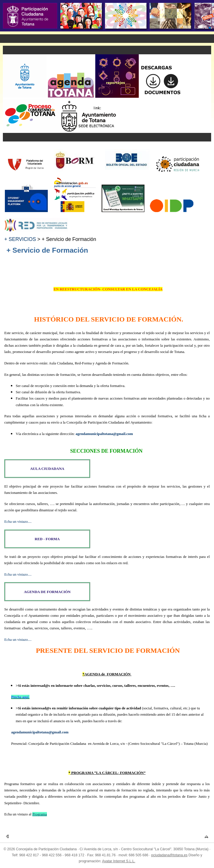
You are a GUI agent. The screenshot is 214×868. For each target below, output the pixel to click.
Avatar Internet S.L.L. (119, 861)
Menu (107, 39)
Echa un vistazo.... (18, 521)
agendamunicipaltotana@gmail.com (104, 434)
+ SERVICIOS (20, 239)
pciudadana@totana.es (170, 855)
